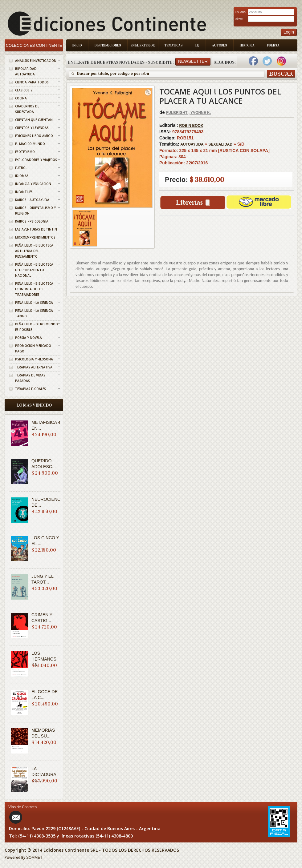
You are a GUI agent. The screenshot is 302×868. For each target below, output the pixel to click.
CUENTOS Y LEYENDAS (32, 128)
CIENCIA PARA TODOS (32, 82)
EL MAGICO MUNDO (30, 144)
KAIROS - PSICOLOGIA (32, 221)
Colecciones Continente (34, 45)
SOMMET (34, 858)
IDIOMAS (22, 176)
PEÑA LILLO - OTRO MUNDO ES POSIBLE (37, 327)
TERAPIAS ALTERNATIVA (34, 367)
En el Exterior (143, 45)
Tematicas (174, 45)
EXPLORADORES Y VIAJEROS (36, 160)
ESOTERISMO (25, 152)
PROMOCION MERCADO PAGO (33, 348)
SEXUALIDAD (220, 144)
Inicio (77, 45)
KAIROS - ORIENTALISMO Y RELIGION (35, 211)
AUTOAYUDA (192, 144)
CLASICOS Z (24, 90)
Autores (220, 45)
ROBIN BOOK (191, 126)
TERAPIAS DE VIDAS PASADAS (30, 378)
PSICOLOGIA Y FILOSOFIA (34, 359)
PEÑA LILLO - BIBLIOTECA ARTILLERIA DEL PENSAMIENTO (34, 251)
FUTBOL (21, 168)
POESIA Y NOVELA (29, 338)
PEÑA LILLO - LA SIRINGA (34, 303)
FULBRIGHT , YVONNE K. (188, 113)
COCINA (21, 98)
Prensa (273, 45)
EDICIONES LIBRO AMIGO (34, 136)
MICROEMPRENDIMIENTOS (35, 237)
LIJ (197, 45)
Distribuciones (108, 45)
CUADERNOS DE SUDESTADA (27, 109)
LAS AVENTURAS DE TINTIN (36, 229)
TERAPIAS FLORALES (31, 389)
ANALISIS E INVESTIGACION (36, 61)
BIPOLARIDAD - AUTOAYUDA (27, 71)
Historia (247, 45)
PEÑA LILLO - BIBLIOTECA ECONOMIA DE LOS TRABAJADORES (34, 289)
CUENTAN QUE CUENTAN (34, 120)
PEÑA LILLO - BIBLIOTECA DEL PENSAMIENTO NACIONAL (34, 270)
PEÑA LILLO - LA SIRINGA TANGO (34, 313)
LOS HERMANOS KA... (44, 659)
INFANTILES (24, 192)
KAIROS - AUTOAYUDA (32, 200)
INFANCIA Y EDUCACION (33, 184)
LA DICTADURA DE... (44, 774)
